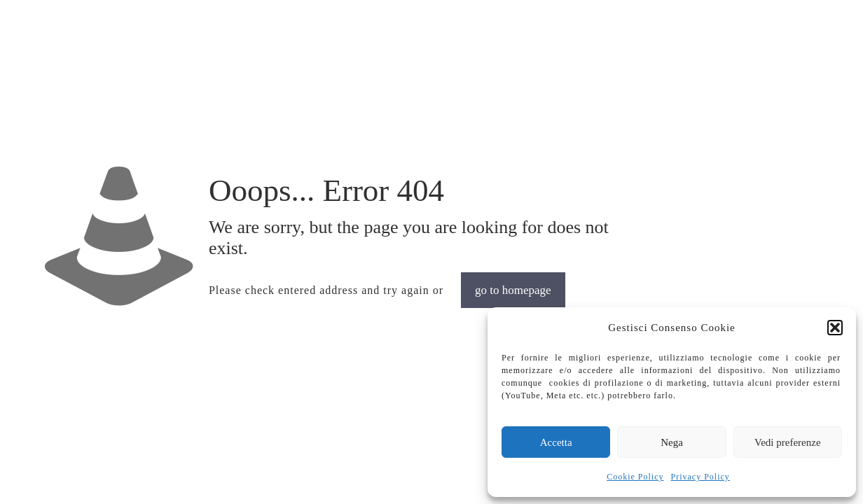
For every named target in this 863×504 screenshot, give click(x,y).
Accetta (556, 442)
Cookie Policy (635, 477)
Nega (672, 442)
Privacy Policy (700, 477)
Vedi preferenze (788, 442)
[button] (835, 328)
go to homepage (513, 290)
